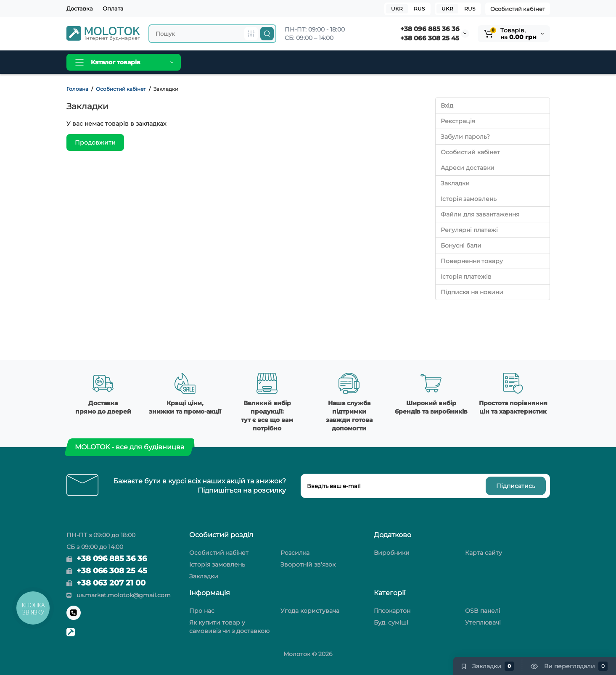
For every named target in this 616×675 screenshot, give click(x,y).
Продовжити (95, 142)
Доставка (80, 8)
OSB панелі (483, 611)
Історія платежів (466, 277)
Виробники (251, 62)
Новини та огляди (309, 62)
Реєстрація (458, 121)
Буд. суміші (391, 622)
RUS (470, 9)
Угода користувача (310, 611)
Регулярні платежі (469, 230)
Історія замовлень (469, 199)
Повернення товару (472, 261)
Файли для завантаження (480, 214)
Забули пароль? (465, 137)
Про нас (202, 611)
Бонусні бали (461, 245)
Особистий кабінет (518, 9)
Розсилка (295, 553)
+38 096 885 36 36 (430, 29)
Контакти (365, 62)
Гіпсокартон (392, 611)
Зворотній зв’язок (308, 564)
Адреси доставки (468, 168)
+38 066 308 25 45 (430, 38)
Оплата (113, 8)
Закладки (455, 183)
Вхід (447, 105)
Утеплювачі (483, 622)
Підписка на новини (472, 292)
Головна (208, 62)
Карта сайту (484, 553)
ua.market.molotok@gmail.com (119, 595)
